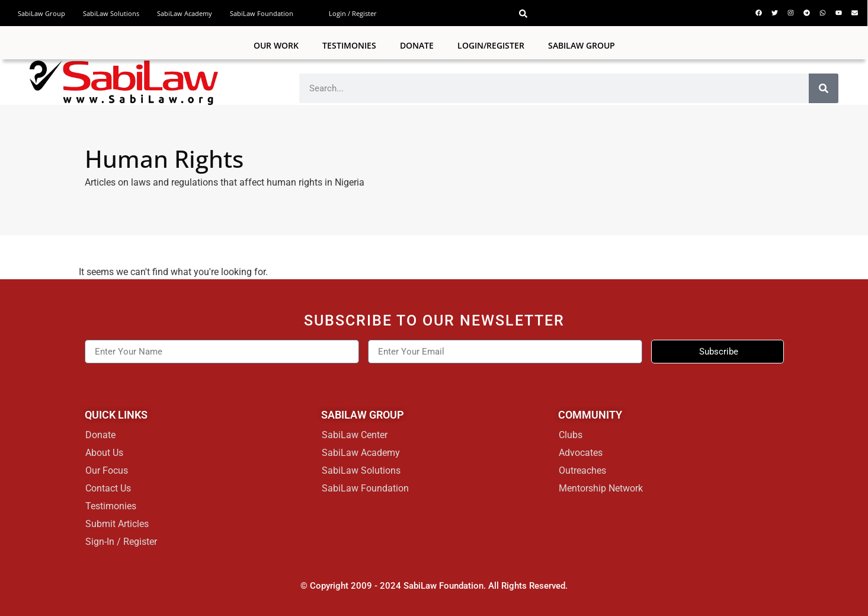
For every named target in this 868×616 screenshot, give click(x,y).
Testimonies (349, 45)
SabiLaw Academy (185, 13)
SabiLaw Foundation (262, 13)
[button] (523, 14)
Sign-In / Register (121, 542)
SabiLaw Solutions (111, 13)
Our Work (276, 45)
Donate (417, 45)
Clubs (571, 435)
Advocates (581, 453)
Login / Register (353, 13)
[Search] (824, 88)
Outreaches (582, 470)
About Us (104, 453)
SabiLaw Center (355, 435)
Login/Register (491, 45)
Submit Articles (117, 524)
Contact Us (108, 488)
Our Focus (107, 470)
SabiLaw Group (41, 13)
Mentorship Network (601, 488)
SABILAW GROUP (582, 45)
